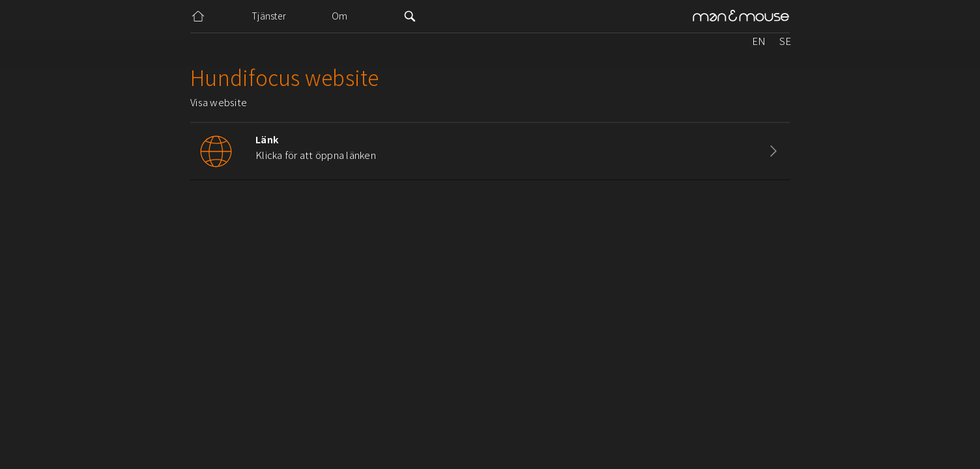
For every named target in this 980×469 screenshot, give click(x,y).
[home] (741, 17)
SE (785, 41)
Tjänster (269, 16)
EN (759, 41)
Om (340, 16)
